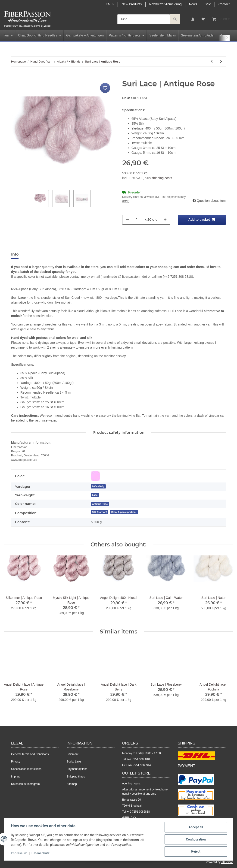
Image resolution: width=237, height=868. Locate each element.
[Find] (144, 19)
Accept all (195, 828)
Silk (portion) (100, 512)
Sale (208, 4)
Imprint (15, 777)
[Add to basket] (15, 77)
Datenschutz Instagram (25, 784)
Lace (95, 495)
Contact (224, 4)
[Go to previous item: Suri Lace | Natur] (212, 62)
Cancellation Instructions (26, 769)
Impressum (19, 854)
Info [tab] (15, 254)
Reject (195, 852)
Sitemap (72, 784)
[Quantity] (137, 220)
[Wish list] (203, 19)
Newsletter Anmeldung (165, 4)
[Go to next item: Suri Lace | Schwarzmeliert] (221, 62)
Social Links (74, 762)
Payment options (77, 769)
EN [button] (108, 4)
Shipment (73, 754)
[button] (193, 19)
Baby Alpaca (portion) (124, 512)
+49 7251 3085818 (138, 759)
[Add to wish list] (105, 88)
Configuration (195, 840)
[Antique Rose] (100, 504)
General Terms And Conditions (30, 754)
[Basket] (221, 19)
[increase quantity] (165, 220)
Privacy (16, 762)
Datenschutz (41, 854)
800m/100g (98, 486)
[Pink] (95, 476)
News (193, 4)
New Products (132, 4)
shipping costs (162, 178)
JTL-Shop (227, 862)
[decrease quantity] (128, 220)
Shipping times (76, 777)
